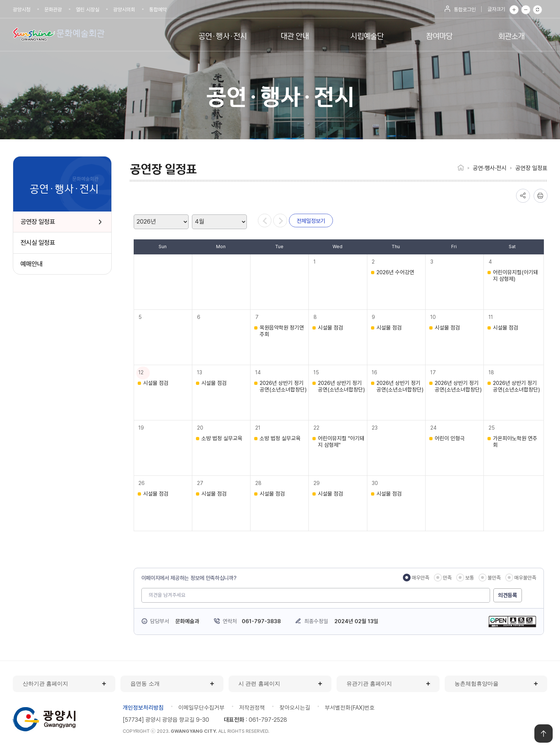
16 (376, 372)
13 (200, 372)
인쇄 (541, 196)
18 (492, 372)
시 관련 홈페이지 (259, 683)
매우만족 (420, 578)
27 (201, 483)
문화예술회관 (82, 33)
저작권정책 (252, 708)
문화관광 (53, 10)
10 (434, 317)
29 (317, 483)
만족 (447, 578)
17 (434, 372)
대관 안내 (295, 35)
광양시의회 (124, 10)
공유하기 (523, 196)
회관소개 (511, 35)
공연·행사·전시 (222, 35)
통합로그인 (465, 10)
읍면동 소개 (145, 683)
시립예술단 (367, 35)
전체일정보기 (315, 222)
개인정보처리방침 (143, 708)
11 (492, 317)
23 (376, 428)
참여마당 (439, 35)
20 (201, 428)
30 (376, 483)
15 (317, 372)
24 (434, 428)
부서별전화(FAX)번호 (350, 708)
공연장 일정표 (531, 168)
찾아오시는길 (295, 708)
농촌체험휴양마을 (476, 683)
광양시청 (22, 10)
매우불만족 (525, 578)
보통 (470, 578)
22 (317, 428)
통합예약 (158, 10)
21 (259, 428)
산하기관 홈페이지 (45, 683)
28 (259, 483)
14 (259, 372)
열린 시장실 (88, 10)
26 (143, 483)
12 (142, 372)
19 (142, 428)
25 (492, 428)
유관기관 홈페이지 (369, 683)
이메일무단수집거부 (201, 708)
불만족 (494, 578)
